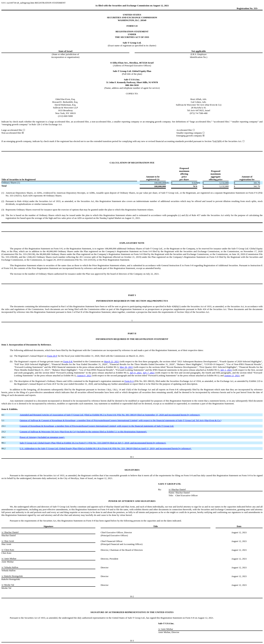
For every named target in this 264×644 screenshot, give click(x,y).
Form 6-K (68, 361)
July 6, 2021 (136, 373)
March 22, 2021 (112, 361)
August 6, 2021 (84, 375)
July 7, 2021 (149, 373)
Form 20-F (52, 356)
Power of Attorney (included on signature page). (42, 437)
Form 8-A (129, 381)
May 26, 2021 (126, 367)
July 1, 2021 (226, 370)
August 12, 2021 (232, 375)
